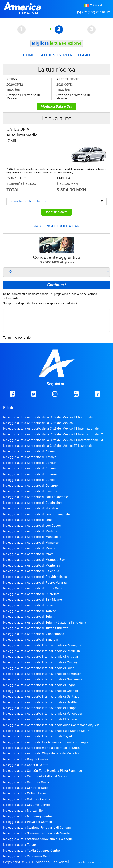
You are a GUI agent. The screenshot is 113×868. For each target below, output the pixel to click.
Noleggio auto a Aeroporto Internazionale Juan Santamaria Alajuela (51, 725)
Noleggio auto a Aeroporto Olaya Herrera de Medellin (41, 753)
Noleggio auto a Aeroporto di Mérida (29, 548)
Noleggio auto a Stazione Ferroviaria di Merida (36, 833)
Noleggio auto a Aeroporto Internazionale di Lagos (39, 685)
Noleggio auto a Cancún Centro (26, 765)
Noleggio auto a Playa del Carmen (28, 822)
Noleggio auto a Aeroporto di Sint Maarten (33, 600)
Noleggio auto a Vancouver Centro (28, 856)
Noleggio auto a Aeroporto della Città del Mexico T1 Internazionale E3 (53, 440)
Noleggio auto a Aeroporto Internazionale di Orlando (41, 691)
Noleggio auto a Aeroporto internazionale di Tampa (40, 708)
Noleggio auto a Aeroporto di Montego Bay (34, 560)
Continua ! (57, 285)
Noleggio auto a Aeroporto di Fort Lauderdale (36, 497)
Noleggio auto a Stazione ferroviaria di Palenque (38, 839)
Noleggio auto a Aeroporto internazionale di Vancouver (43, 714)
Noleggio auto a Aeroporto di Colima (29, 468)
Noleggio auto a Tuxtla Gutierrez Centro (32, 851)
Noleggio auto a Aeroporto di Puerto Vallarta (35, 583)
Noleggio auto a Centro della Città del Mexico (36, 776)
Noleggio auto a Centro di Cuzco (27, 782)
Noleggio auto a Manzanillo (23, 811)
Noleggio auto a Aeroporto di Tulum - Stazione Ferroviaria (45, 622)
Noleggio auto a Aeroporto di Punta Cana (33, 588)
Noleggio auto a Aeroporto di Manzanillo (32, 537)
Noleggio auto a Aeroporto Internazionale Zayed (38, 736)
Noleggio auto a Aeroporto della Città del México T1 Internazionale (51, 428)
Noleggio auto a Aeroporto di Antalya (30, 457)
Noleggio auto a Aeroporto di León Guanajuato (37, 514)
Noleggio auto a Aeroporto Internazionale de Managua (42, 645)
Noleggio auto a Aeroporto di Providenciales (35, 577)
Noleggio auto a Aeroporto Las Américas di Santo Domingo (45, 742)
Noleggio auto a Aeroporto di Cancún (30, 463)
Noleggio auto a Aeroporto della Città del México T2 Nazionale (48, 446)
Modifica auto (56, 212)
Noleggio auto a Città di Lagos (25, 793)
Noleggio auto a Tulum (20, 845)
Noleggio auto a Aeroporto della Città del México (38, 423)
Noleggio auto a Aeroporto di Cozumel (31, 474)
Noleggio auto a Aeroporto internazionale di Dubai (39, 668)
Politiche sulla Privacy (90, 862)
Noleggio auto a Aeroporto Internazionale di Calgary (40, 662)
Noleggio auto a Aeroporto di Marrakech (32, 543)
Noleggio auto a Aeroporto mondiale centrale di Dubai (42, 748)
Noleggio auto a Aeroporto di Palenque (31, 571)
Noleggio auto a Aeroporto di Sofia (28, 605)
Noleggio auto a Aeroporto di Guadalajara (33, 503)
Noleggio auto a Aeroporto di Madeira (30, 531)
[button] (93, 5)
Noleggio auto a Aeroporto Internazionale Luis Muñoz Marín (46, 731)
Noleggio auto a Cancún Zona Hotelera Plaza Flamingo (43, 771)
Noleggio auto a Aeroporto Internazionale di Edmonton (42, 674)
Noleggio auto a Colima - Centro (26, 799)
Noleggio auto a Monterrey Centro (28, 816)
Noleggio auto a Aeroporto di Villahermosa (34, 634)
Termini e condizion (18, 338)
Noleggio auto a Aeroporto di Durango (30, 486)
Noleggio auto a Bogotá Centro (25, 759)
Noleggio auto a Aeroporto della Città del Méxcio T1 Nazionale (48, 417)
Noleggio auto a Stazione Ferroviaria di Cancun (37, 828)
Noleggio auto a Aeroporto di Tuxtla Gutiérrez (36, 628)
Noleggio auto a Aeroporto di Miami (29, 554)
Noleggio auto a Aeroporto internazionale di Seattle (40, 702)
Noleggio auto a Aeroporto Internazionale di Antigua (41, 657)
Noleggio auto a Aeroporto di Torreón (30, 611)
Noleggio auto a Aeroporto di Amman (30, 451)
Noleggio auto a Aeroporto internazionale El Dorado (40, 719)
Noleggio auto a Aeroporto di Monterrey (32, 565)
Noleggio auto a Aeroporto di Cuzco (29, 480)
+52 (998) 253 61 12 (94, 12)
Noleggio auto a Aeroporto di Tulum (29, 617)
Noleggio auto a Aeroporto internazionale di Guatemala (43, 679)
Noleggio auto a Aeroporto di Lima (28, 520)
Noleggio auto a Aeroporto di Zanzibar (31, 640)
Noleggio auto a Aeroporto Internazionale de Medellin (42, 651)
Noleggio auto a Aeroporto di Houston (31, 508)
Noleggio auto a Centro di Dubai (26, 788)
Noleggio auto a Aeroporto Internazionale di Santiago (41, 696)
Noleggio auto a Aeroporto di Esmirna (30, 491)
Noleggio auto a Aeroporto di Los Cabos (32, 526)
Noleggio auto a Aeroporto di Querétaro (31, 594)
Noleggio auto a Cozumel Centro (27, 805)
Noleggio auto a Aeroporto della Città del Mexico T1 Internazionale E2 (53, 434)
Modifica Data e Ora (56, 106)
